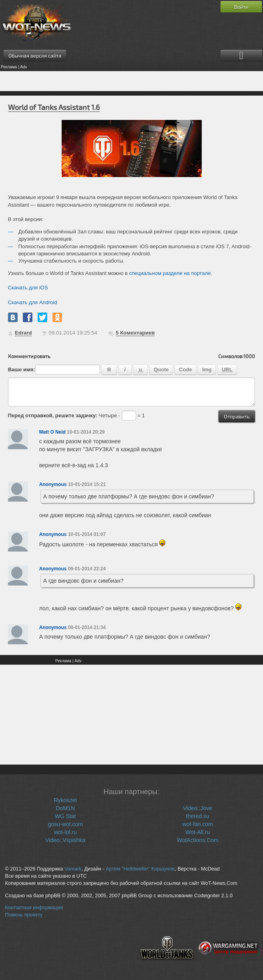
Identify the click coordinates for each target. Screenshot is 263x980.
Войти (241, 7)
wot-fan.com (198, 824)
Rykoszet (65, 800)
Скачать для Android (33, 302)
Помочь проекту (24, 915)
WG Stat (65, 816)
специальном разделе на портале (170, 273)
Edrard (23, 333)
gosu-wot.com (65, 824)
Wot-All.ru (198, 832)
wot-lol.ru (65, 832)
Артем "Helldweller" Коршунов (140, 869)
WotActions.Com (198, 840)
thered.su (198, 816)
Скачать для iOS (28, 288)
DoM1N (65, 808)
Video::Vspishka (65, 840)
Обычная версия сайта (35, 56)
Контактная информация (34, 908)
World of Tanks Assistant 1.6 (54, 107)
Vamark (73, 869)
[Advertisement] (131, 81)
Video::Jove (198, 808)
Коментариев (135, 333)
